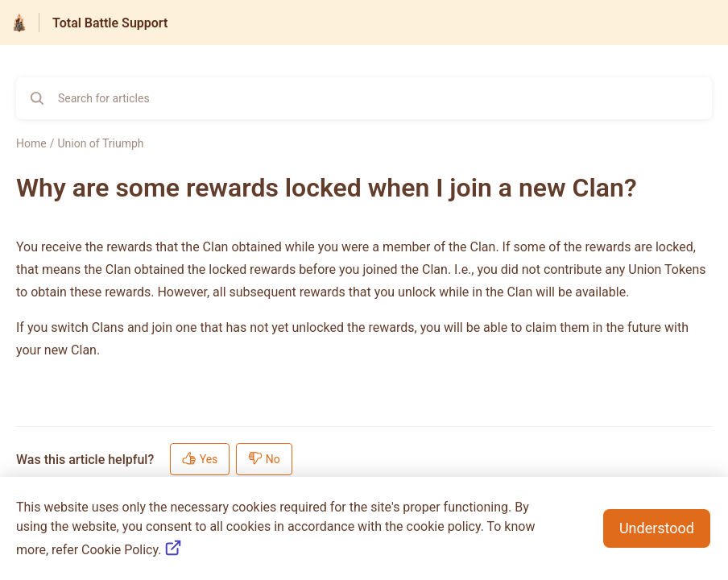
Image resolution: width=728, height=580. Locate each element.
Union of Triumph (100, 143)
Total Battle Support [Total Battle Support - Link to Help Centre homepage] (110, 23)
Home (31, 143)
